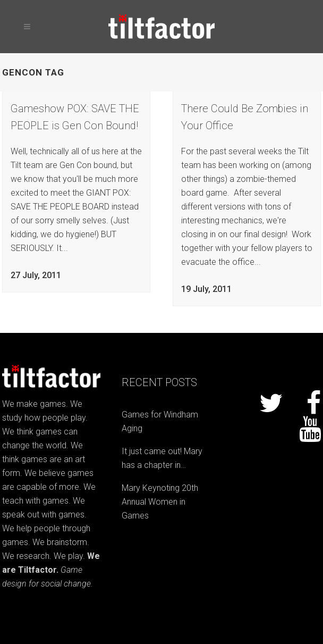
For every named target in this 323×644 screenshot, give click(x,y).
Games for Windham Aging (160, 421)
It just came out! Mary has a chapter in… (162, 458)
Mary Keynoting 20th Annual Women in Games (160, 502)
